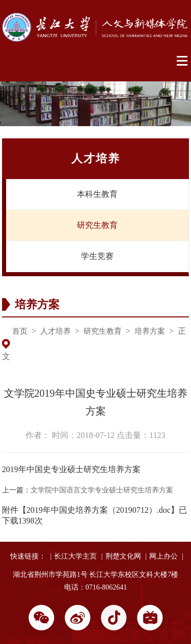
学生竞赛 (97, 256)
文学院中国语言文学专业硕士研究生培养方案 (102, 490)
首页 (20, 331)
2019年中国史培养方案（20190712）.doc (99, 510)
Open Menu (183, 61)
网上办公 (163, 556)
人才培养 (56, 331)
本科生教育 (97, 194)
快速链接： (28, 556)
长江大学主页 (75, 556)
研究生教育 (97, 225)
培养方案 (150, 331)
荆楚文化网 (123, 556)
